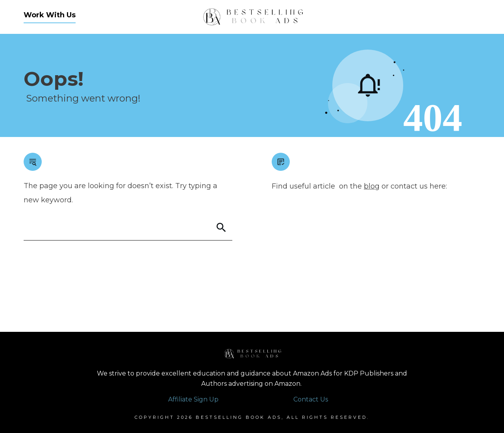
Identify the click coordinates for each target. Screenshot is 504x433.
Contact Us (311, 399)
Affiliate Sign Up (193, 399)
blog (372, 186)
